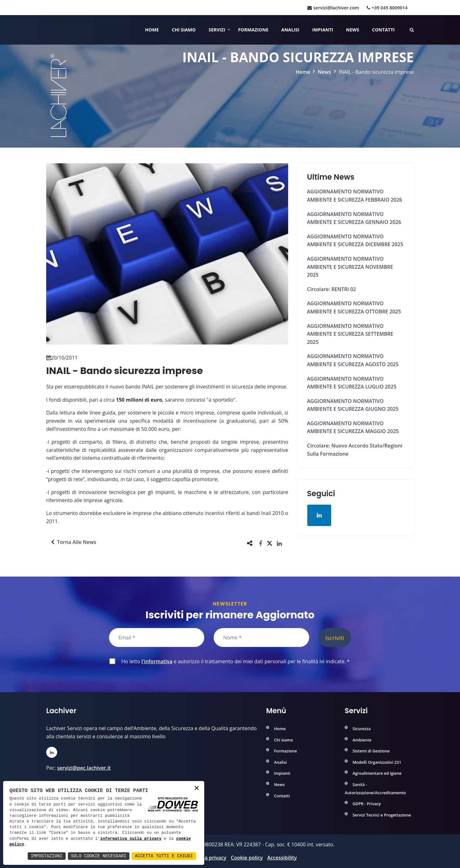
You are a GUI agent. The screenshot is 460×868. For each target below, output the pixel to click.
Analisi (290, 30)
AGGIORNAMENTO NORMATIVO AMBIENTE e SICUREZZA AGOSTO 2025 (353, 360)
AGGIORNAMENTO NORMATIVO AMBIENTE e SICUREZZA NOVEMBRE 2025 (350, 267)
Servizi (217, 30)
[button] (261, 543)
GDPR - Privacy (367, 804)
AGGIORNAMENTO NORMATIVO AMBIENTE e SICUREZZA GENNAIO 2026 (354, 218)
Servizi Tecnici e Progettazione (382, 815)
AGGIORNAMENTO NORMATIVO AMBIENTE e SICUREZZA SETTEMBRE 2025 (350, 334)
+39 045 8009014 (387, 8)
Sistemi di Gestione (371, 751)
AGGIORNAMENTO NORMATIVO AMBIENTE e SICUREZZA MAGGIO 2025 (353, 427)
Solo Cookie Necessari (99, 856)
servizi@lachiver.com (333, 8)
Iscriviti (335, 638)
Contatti (383, 30)
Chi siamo (184, 30)
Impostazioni (47, 856)
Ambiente (362, 740)
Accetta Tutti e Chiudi (164, 856)
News (353, 30)
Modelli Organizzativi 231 (377, 762)
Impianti (323, 30)
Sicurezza (362, 729)
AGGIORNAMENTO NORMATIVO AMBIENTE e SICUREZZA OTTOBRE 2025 (354, 307)
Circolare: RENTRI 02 (331, 289)
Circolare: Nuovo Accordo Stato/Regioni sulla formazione (355, 450)
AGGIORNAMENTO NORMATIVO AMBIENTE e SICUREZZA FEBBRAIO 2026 (355, 196)
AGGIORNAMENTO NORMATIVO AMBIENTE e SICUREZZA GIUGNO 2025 (353, 405)
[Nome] (261, 637)
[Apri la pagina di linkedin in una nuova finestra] (319, 515)
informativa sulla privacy (131, 839)
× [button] (197, 788)
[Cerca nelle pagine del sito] (412, 30)
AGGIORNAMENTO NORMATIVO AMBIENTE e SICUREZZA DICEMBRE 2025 (355, 241)
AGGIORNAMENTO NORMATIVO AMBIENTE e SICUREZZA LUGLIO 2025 (352, 383)
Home (152, 30)
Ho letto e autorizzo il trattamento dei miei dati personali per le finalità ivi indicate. (234, 661)
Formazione (253, 30)
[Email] (157, 637)
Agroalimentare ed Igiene (377, 773)
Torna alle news (74, 542)
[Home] (47, 30)
